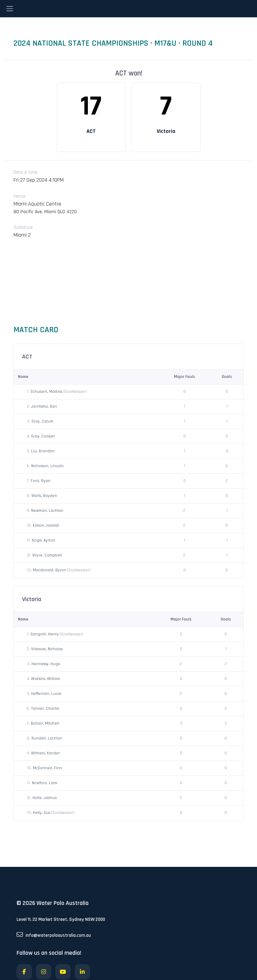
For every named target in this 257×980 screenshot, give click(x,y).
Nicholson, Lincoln (47, 466)
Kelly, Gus (42, 813)
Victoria (166, 131)
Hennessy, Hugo (46, 664)
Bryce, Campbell (47, 555)
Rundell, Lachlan (47, 738)
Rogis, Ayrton (44, 540)
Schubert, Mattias (47, 392)
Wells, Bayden (44, 496)
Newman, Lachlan (47, 511)
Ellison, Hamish (46, 525)
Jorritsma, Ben (44, 406)
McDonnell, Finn (47, 768)
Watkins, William (46, 679)
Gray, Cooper (43, 436)
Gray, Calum (42, 421)
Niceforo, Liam (45, 783)
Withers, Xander (45, 753)
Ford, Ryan (41, 481)
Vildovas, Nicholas (47, 649)
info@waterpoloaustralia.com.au (54, 935)
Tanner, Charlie (45, 709)
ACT (91, 131)
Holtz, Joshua (45, 798)
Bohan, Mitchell (45, 723)
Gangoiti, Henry (45, 634)
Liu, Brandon (43, 451)
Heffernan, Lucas (46, 694)
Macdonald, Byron (50, 570)
